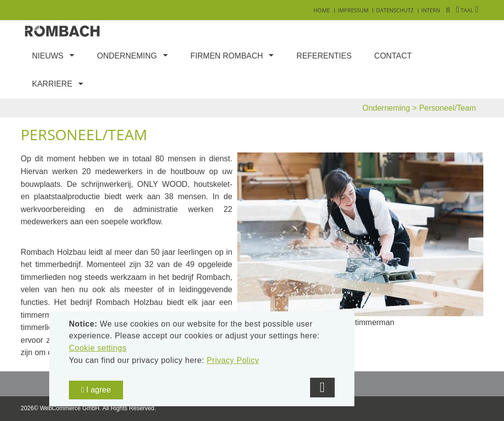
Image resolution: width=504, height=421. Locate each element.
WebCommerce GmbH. (70, 408)
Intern (431, 10)
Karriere (52, 84)
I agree (96, 390)
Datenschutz (395, 10)
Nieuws (48, 56)
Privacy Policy (233, 360)
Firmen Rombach (227, 56)
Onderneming (127, 56)
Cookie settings (98, 348)
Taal (467, 10)
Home (322, 10)
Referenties (324, 56)
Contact (393, 56)
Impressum (353, 10)
